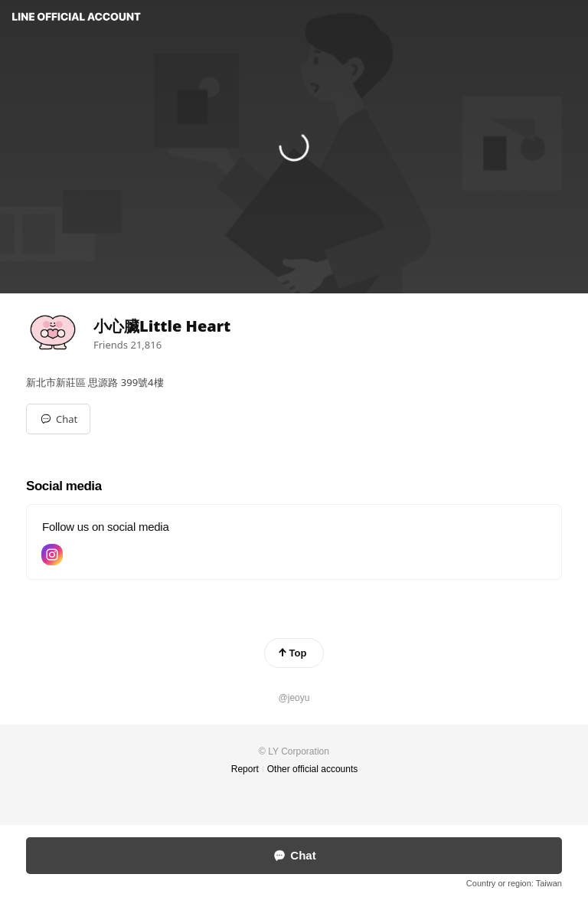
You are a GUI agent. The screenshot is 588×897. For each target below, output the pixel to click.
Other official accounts (313, 769)
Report (245, 769)
